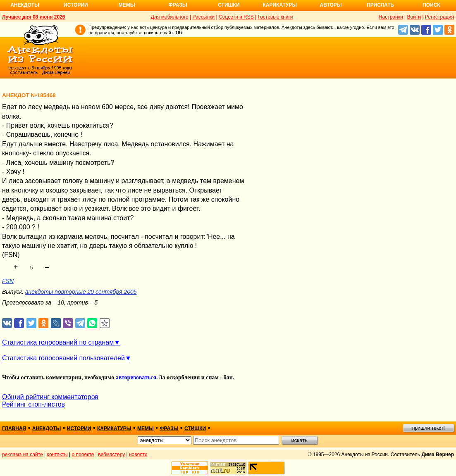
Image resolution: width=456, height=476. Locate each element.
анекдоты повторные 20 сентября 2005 (81, 292)
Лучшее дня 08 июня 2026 (34, 17)
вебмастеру (111, 455)
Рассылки (203, 17)
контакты (57, 455)
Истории (76, 5)
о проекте (83, 455)
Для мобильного (170, 17)
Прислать (380, 5)
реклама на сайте (23, 455)
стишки (195, 428)
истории (79, 428)
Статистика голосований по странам (58, 342)
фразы (169, 428)
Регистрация (439, 17)
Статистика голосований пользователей (63, 358)
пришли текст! (429, 428)
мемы (146, 428)
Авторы (331, 5)
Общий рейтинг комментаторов (50, 397)
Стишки (229, 5)
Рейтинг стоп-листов (33, 404)
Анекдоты (25, 5)
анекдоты (47, 428)
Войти (414, 17)
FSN (8, 281)
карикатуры (114, 428)
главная (14, 428)
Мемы (127, 5)
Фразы (178, 5)
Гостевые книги (275, 17)
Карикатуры (280, 5)
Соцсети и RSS (236, 17)
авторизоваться (136, 377)
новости (138, 455)
